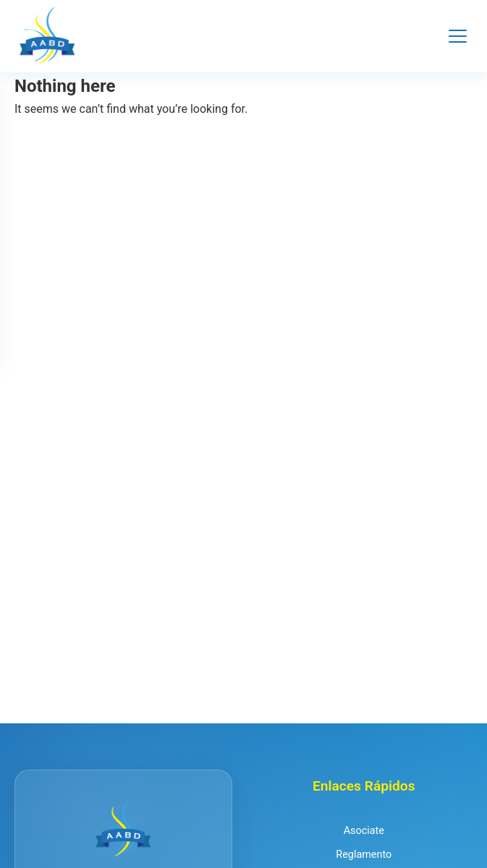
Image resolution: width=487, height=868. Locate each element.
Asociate (364, 831)
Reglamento (364, 855)
